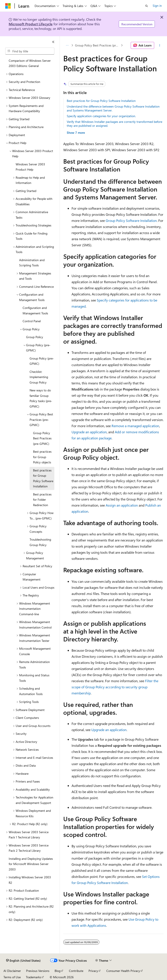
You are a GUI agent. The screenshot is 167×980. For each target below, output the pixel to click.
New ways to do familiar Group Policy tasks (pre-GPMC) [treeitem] (41, 398)
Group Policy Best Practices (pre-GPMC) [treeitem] (42, 438)
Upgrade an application (89, 432)
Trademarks (33, 977)
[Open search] (147, 6)
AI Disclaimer (12, 971)
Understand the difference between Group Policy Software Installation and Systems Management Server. (113, 108)
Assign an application (122, 505)
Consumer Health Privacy (123, 971)
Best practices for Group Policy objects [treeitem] (42, 457)
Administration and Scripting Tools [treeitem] (32, 263)
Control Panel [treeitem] (32, 321)
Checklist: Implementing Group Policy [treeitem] (39, 377)
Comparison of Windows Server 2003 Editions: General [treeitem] (30, 63)
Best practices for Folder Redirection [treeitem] (42, 500)
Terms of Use (12, 977)
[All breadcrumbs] (67, 45)
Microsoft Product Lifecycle (31, 24)
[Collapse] (53, 42)
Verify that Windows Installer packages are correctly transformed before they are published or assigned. (114, 124)
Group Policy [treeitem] (35, 337)
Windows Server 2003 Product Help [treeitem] (30, 167)
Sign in (157, 6)
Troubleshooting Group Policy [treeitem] (40, 542)
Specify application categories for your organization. (101, 116)
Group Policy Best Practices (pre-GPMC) (98, 45)
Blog (58, 971)
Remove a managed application (135, 426)
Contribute (76, 971)
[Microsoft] (8, 6)
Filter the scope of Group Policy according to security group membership (115, 687)
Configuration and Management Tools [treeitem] (35, 310)
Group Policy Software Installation (131, 220)
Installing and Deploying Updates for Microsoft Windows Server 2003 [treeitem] (31, 864)
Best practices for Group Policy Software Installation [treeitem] (43, 478)
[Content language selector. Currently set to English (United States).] (23, 961)
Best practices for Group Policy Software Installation (101, 101)
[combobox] (30, 51)
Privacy (93, 971)
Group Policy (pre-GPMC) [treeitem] (42, 361)
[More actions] (160, 45)
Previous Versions (38, 971)
